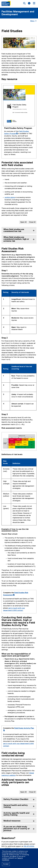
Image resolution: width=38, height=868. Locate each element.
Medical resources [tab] (12, 821)
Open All (23, 222)
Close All (32, 222)
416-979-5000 (29, 846)
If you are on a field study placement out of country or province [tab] (17, 829)
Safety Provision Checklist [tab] (16, 799)
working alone (10, 198)
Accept (6, 864)
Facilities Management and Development (18, 13)
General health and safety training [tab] (16, 806)
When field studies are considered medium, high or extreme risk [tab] (16, 239)
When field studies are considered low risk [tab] (14, 230)
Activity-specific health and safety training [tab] (16, 814)
